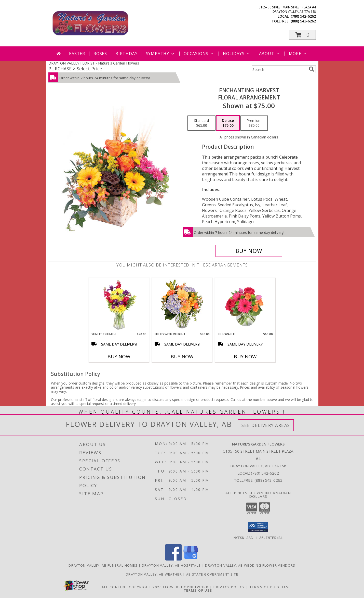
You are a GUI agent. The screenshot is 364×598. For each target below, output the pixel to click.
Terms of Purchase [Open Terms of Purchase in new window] (270, 587)
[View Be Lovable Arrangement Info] (245, 305)
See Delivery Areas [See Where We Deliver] (266, 425)
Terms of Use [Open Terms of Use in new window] (198, 590)
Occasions (199, 54)
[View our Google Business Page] (191, 559)
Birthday (126, 54)
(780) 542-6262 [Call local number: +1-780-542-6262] (303, 16)
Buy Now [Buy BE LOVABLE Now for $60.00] (245, 357)
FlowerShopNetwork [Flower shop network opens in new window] (186, 587)
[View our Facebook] (173, 559)
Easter (77, 54)
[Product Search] (279, 69)
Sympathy (161, 54)
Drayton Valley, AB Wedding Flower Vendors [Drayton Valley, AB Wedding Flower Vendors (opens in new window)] (250, 565)
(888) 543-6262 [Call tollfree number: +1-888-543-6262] (303, 21)
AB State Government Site (212, 574)
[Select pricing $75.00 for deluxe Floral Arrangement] (228, 123)
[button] (302, 35)
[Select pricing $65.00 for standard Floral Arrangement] (201, 123)
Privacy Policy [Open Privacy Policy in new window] (229, 587)
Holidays (237, 54)
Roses (100, 54)
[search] (312, 69)
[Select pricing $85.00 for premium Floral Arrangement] (254, 123)
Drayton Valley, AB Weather (154, 574)
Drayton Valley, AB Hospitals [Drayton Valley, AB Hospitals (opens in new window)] (171, 565)
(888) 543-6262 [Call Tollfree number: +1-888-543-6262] (268, 480)
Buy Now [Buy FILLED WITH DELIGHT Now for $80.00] (182, 357)
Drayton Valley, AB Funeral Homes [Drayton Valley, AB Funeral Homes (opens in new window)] (103, 565)
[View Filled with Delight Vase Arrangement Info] (182, 305)
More (298, 54)
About (270, 54)
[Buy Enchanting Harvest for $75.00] (249, 251)
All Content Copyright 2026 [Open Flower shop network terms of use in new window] (132, 587)
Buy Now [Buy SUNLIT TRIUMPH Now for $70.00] (119, 357)
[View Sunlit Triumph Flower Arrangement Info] (119, 305)
